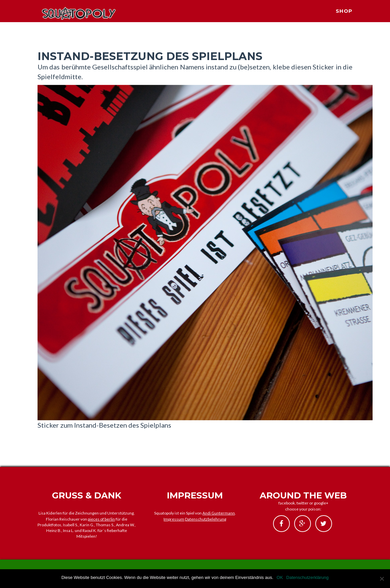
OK (280, 577)
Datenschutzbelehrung (206, 519)
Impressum (174, 519)
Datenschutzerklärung (307, 577)
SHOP (344, 19)
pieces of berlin (101, 519)
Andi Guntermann (219, 513)
